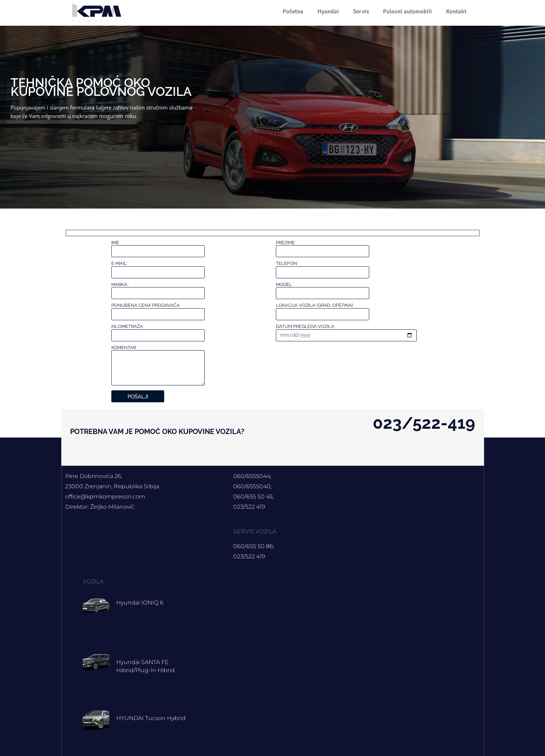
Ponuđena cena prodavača (145, 305)
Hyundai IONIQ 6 (143, 602)
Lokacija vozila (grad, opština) (314, 305)
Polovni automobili (407, 11)
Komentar (124, 348)
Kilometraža (127, 326)
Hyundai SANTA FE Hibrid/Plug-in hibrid (150, 666)
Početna (293, 11)
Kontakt (456, 11)
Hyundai (328, 11)
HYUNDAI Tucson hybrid (156, 718)
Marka (120, 284)
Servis (361, 11)
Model (285, 284)
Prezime (286, 243)
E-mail (120, 263)
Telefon (287, 263)
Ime (116, 243)
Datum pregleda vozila (305, 326)
